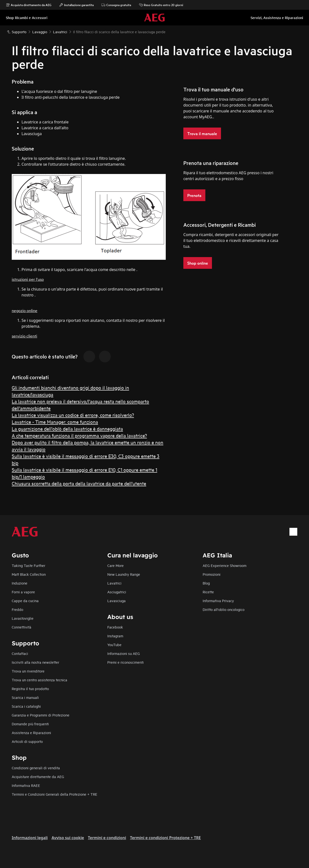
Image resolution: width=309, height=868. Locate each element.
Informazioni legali (30, 838)
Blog (206, 583)
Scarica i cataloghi (26, 706)
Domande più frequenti (30, 724)
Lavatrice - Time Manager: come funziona (55, 422)
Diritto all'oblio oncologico (224, 609)
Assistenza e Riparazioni (31, 732)
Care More (116, 565)
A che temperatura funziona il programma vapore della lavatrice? (79, 435)
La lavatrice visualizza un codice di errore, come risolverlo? (73, 415)
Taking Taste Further (28, 565)
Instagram (115, 636)
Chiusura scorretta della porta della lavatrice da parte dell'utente (79, 483)
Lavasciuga (116, 601)
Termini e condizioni (107, 838)
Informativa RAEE (26, 785)
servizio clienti (24, 336)
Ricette (208, 592)
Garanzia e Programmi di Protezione (41, 715)
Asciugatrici (117, 592)
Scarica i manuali (25, 697)
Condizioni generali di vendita (36, 768)
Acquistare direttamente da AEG (38, 776)
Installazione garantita (76, 5)
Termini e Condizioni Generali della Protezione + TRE (55, 794)
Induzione (20, 583)
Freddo (17, 609)
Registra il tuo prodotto (30, 689)
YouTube (114, 645)
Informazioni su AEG (124, 653)
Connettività (22, 627)
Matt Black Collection (29, 574)
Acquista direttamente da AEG (29, 5)
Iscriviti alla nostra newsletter (35, 662)
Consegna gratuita (116, 5)
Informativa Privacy (218, 601)
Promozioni (212, 574)
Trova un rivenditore (28, 671)
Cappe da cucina (25, 601)
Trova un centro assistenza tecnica (39, 680)
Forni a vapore (23, 592)
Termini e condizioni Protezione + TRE (166, 838)
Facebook (115, 627)
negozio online (25, 310)
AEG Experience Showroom (225, 565)
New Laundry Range (124, 574)
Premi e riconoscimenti (126, 662)
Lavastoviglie (23, 618)
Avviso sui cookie (68, 838)
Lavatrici (114, 583)
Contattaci (20, 653)
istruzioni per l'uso (28, 279)
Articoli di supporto (27, 741)
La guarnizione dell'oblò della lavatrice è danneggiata (67, 429)
